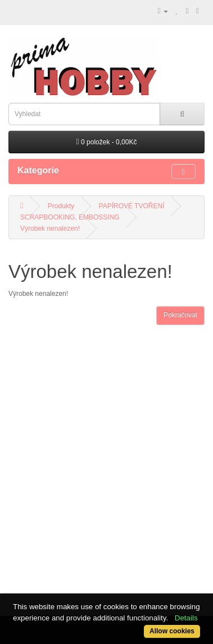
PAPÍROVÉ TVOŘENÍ (132, 206)
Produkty (61, 206)
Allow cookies (172, 631)
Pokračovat (180, 315)
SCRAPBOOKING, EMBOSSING (70, 217)
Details (186, 618)
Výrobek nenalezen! (50, 229)
